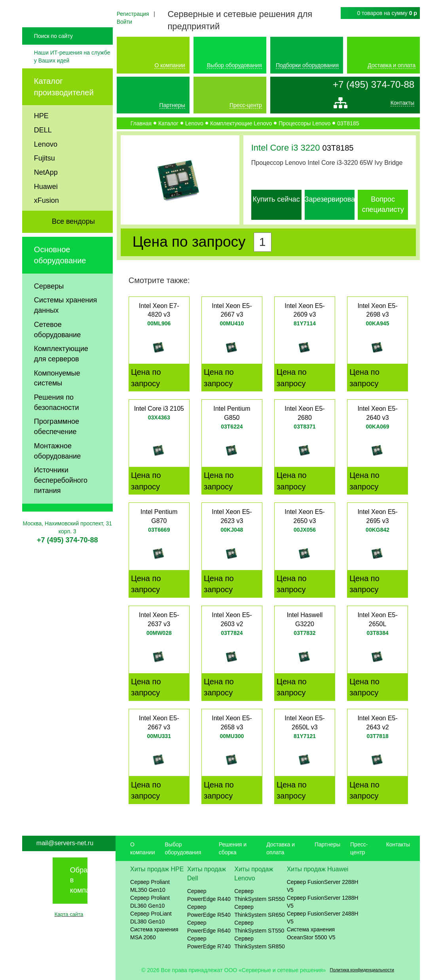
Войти (124, 22)
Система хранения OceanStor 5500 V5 (311, 933)
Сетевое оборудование (57, 349)
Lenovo (46, 163)
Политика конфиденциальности (362, 970)
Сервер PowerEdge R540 (209, 911)
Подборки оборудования (307, 65)
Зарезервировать (333, 199)
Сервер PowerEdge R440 (209, 895)
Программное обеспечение (57, 446)
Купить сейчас (276, 199)
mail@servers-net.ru (65, 843)
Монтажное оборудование (57, 470)
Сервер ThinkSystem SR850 (260, 942)
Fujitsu (45, 177)
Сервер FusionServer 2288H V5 (323, 886)
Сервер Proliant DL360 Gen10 (150, 902)
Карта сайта (69, 914)
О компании (170, 65)
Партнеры (172, 105)
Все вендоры (73, 241)
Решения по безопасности (57, 422)
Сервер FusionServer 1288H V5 (323, 902)
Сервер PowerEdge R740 (209, 942)
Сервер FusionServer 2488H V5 (323, 918)
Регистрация (133, 14)
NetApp (46, 192)
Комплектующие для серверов (61, 373)
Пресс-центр (246, 105)
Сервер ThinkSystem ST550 (259, 927)
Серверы (49, 306)
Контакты (402, 104)
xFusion (46, 220)
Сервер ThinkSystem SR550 (260, 895)
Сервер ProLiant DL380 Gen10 (151, 918)
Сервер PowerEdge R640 (209, 927)
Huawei (46, 206)
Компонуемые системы (57, 398)
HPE (41, 135)
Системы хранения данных (65, 325)
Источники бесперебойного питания (61, 499)
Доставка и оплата (392, 65)
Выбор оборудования (234, 65)
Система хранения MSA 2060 (154, 933)
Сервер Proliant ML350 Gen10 (150, 886)
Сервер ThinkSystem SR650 (260, 911)
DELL (43, 149)
